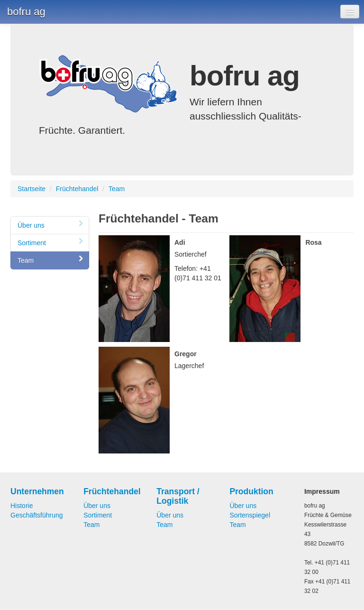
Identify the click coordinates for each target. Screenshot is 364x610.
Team (117, 189)
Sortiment (51, 243)
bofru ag (26, 12)
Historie (22, 506)
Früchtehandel (77, 189)
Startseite (32, 189)
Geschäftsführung (37, 515)
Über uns (51, 225)
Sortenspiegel (250, 515)
